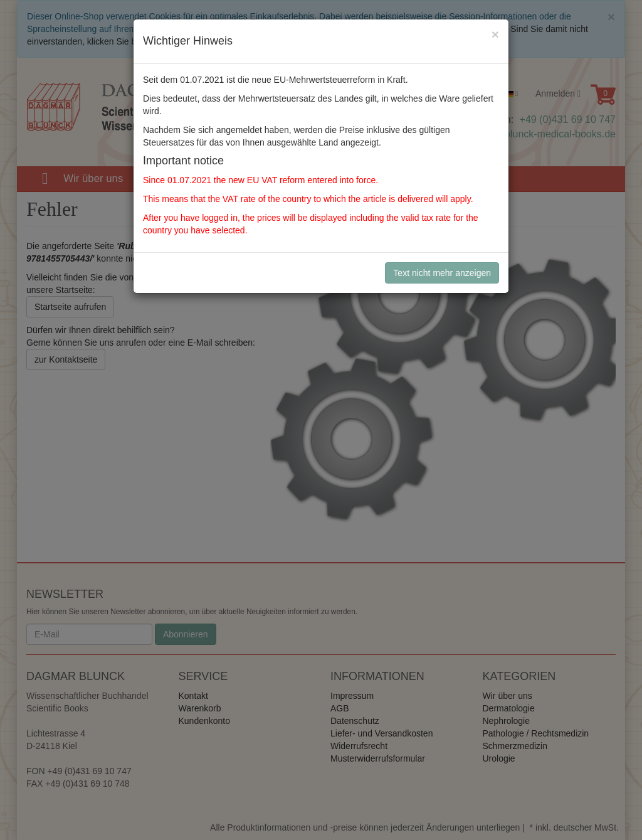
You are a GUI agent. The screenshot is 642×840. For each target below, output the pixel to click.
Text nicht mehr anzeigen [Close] (442, 273)
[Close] (495, 34)
